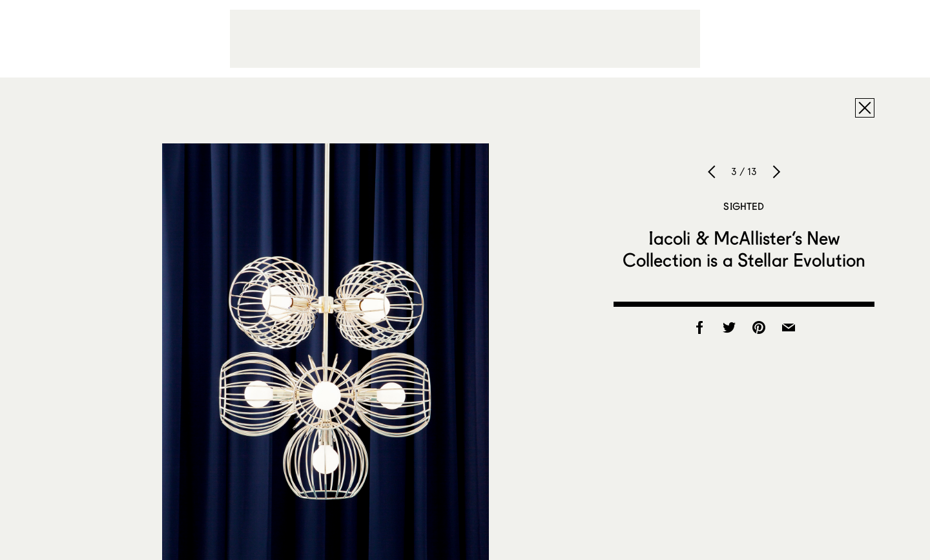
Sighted (744, 206)
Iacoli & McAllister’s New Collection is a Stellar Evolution (744, 249)
